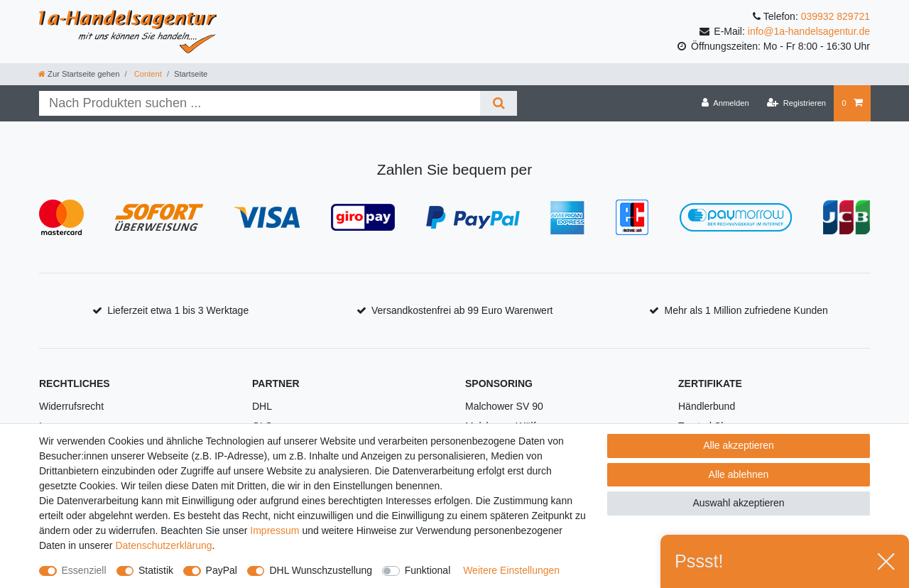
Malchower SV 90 (504, 406)
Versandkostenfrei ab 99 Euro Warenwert (462, 310)
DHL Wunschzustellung (321, 570)
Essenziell (84, 570)
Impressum (274, 530)
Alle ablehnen (739, 474)
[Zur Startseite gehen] (79, 74)
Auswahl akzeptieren (738, 503)
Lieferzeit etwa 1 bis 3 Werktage (178, 310)
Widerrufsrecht (71, 406)
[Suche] (498, 103)
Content (147, 74)
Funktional (428, 570)
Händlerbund (707, 406)
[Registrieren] (796, 103)
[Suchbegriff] (260, 103)
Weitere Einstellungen (511, 570)
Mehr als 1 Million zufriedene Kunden (746, 310)
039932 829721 (835, 16)
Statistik (156, 570)
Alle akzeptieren (739, 445)
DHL (262, 406)
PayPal (222, 570)
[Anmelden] (725, 103)
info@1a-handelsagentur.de (809, 31)
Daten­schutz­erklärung (163, 545)
